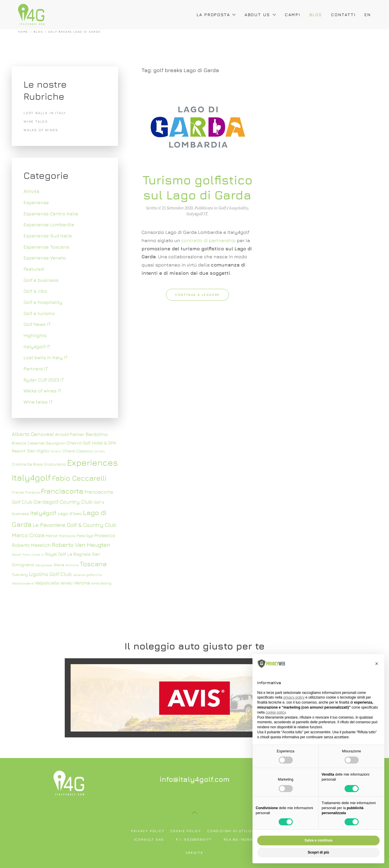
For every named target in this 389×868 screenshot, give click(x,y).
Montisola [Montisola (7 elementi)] (67, 536)
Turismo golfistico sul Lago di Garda (197, 187)
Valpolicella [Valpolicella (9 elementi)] (47, 583)
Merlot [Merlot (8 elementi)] (52, 536)
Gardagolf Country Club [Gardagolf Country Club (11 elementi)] (63, 502)
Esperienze (36, 202)
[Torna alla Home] (31, 15)
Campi (293, 15)
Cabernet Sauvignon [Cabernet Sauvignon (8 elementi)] (46, 443)
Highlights (35, 335)
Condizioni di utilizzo (233, 831)
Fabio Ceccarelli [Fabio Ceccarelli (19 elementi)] (79, 478)
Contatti (343, 15)
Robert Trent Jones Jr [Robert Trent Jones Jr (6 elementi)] (28, 554)
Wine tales (36, 121)
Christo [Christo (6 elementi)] (99, 451)
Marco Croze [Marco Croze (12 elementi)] (28, 535)
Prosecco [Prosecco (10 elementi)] (105, 535)
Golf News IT (37, 324)
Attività (31, 191)
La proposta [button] (216, 15)
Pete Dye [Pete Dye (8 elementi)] (85, 536)
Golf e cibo (35, 291)
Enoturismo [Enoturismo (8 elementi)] (55, 464)
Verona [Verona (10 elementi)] (82, 583)
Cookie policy (186, 831)
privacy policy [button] (294, 697)
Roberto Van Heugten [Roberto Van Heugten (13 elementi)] (81, 545)
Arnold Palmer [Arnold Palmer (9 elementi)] (70, 434)
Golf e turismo (39, 313)
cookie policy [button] (276, 712)
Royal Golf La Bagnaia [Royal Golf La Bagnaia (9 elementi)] (68, 554)
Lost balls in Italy (45, 113)
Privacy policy (148, 831)
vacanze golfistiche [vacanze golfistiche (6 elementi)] (87, 575)
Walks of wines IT (43, 391)
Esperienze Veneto (45, 258)
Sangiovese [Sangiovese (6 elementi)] (44, 565)
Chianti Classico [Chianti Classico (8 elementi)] (78, 451)
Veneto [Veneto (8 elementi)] (66, 583)
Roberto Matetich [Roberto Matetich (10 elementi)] (31, 545)
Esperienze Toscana (46, 247)
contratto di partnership (208, 240)
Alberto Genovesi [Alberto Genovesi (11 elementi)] (33, 434)
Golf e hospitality (233, 208)
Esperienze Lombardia (49, 224)
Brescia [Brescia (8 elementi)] (19, 443)
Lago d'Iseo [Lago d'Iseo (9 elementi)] (70, 513)
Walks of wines (41, 130)
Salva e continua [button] (319, 840)
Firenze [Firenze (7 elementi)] (18, 492)
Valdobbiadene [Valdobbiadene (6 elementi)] (23, 583)
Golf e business (41, 280)
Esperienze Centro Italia (51, 214)
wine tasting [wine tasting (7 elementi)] (101, 583)
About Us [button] (260, 15)
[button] (194, 813)
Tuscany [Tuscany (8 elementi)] (20, 574)
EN (368, 15)
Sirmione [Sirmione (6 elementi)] (72, 565)
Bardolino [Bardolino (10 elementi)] (97, 434)
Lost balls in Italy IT (46, 357)
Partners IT (36, 369)
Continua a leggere (197, 295)
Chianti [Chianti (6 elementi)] (56, 451)
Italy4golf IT (197, 214)
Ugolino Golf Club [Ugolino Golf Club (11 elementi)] (50, 574)
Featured (34, 269)
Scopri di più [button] (319, 852)
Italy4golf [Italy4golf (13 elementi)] (43, 513)
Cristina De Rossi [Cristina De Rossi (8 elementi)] (28, 464)
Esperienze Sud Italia (48, 236)
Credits (195, 853)
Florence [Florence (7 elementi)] (32, 492)
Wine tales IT (38, 402)
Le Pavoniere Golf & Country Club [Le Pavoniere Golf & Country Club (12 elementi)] (75, 525)
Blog (316, 15)
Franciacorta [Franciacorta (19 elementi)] (62, 491)
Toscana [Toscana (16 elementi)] (93, 564)
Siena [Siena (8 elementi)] (59, 565)
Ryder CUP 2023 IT (44, 380)
